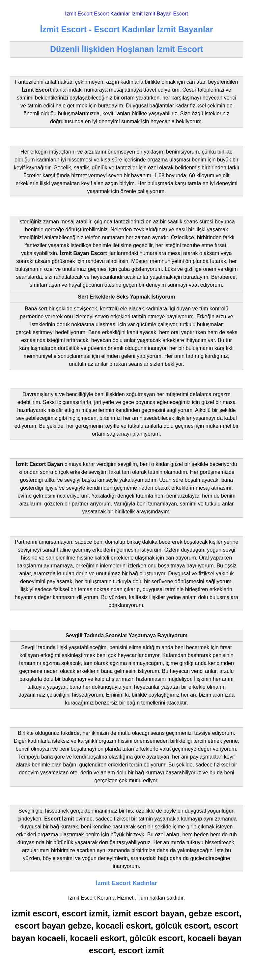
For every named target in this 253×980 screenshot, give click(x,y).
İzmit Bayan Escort (166, 14)
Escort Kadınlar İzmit (118, 14)
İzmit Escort (79, 14)
